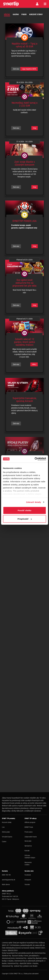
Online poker (6, 832)
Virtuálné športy (7, 837)
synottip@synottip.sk (8, 880)
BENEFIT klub (29, 827)
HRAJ (34, 364)
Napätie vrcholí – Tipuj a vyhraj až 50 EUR (25, 45)
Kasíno (16, 14)
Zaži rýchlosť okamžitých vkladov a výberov (25, 459)
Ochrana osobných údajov (30, 857)
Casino (4, 842)
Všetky (7, 14)
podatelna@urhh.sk (27, 945)
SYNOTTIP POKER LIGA (24, 221)
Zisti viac (16, 69)
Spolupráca (28, 846)
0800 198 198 (6, 875)
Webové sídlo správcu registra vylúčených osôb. (19, 806)
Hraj (35, 128)
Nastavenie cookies (28, 864)
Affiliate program (30, 822)
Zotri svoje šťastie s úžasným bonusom (25, 163)
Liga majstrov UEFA (29, 69)
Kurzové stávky (36, 14)
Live (3, 827)
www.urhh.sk (40, 945)
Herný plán (28, 841)
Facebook (28, 875)
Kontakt (27, 851)
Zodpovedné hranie (31, 837)
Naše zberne (6, 885)
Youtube (27, 885)
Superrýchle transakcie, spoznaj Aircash (25, 400)
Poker (24, 14)
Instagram (28, 880)
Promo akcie (29, 832)
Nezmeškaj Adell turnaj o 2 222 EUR (25, 104)
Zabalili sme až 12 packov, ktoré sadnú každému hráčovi (24, 342)
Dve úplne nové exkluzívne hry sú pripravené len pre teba (24, 283)
